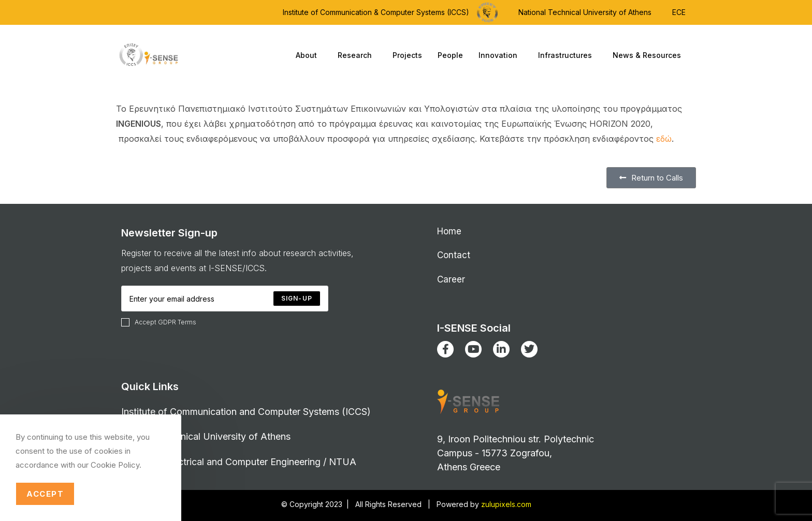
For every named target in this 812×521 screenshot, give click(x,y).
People (450, 55)
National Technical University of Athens (585, 12)
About (309, 55)
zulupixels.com (506, 504)
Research (357, 55)
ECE (679, 12)
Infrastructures (568, 55)
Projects (407, 55)
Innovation (501, 55)
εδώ (664, 139)
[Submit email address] (297, 299)
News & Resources (649, 55)
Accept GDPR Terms (159, 322)
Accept (45, 494)
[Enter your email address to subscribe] (225, 299)
